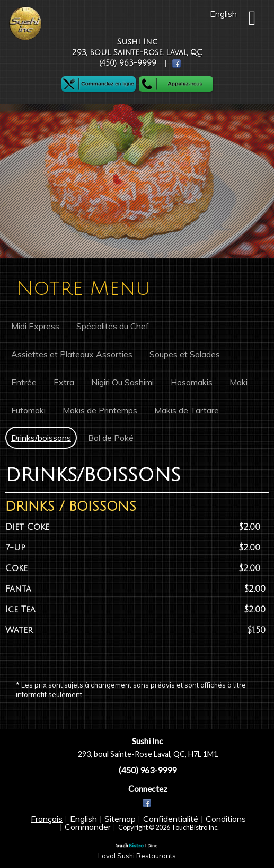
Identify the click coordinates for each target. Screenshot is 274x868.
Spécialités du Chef (113, 326)
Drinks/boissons (41, 438)
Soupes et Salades (185, 354)
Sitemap (120, 819)
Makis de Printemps (100, 410)
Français (47, 819)
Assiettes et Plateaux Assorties (72, 354)
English (83, 819)
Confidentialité (171, 819)
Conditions (226, 819)
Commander (88, 827)
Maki (238, 382)
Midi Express (35, 326)
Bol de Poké (111, 438)
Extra (64, 382)
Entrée (24, 382)
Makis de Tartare (187, 410)
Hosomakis (192, 382)
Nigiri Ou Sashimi (122, 382)
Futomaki (28, 410)
